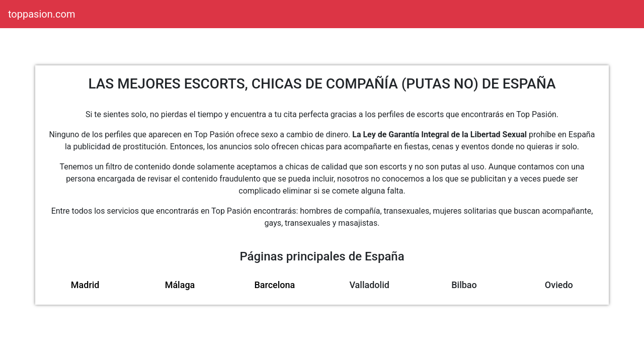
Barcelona (274, 285)
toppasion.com (42, 14)
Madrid (85, 285)
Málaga (180, 285)
